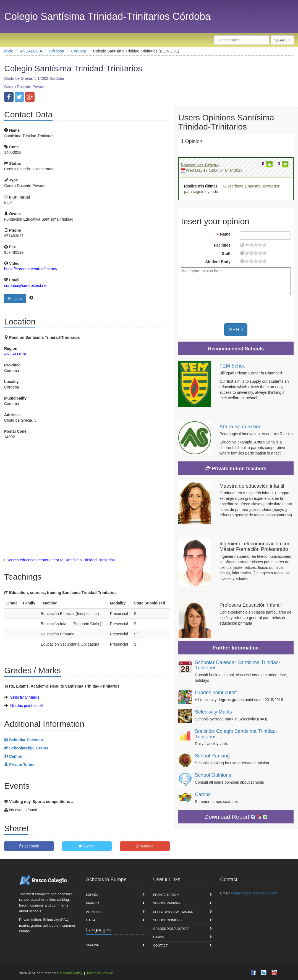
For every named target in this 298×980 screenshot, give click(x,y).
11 (256, 245)
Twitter (87, 846)
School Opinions (213, 775)
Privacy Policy (71, 973)
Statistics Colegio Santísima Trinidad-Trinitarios (236, 734)
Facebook (29, 846)
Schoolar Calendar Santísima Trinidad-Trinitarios (238, 665)
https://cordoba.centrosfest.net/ (31, 269)
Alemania (94, 912)
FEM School (233, 366)
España (92, 895)
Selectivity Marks (25, 697)
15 (260, 245)
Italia (91, 920)
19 (265, 245)
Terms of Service (100, 973)
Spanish (93, 945)
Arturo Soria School (241, 427)
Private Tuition (166, 895)
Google (145, 846)
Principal (15, 299)
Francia (93, 903)
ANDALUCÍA (15, 354)
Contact (160, 945)
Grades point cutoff (27, 706)
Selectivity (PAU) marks (173, 912)
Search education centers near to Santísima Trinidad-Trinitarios (61, 560)
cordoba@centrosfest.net (26, 286)
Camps (203, 794)
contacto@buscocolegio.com (254, 893)
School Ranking (212, 756)
